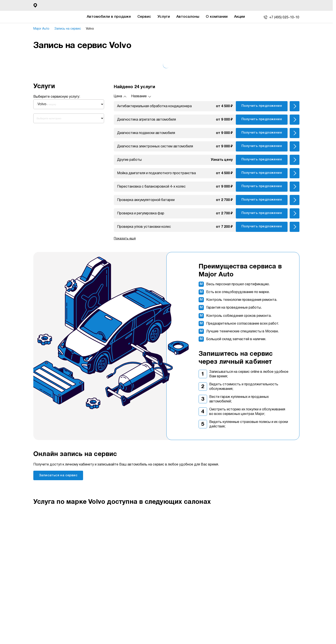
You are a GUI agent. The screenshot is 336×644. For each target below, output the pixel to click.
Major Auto (41, 29)
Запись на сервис (68, 29)
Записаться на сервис (58, 475)
